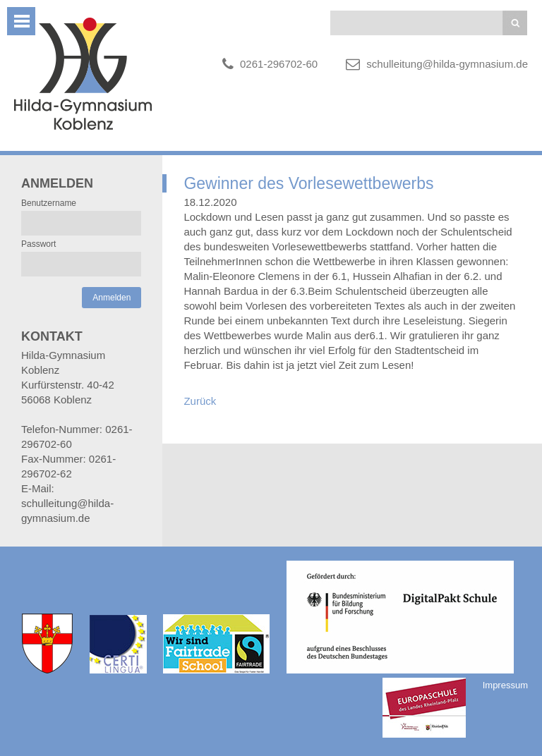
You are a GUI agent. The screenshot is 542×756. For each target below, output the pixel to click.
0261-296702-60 (279, 64)
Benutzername (49, 203)
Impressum (505, 685)
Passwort (38, 244)
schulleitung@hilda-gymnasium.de (447, 64)
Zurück (200, 401)
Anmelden (112, 298)
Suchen (515, 23)
